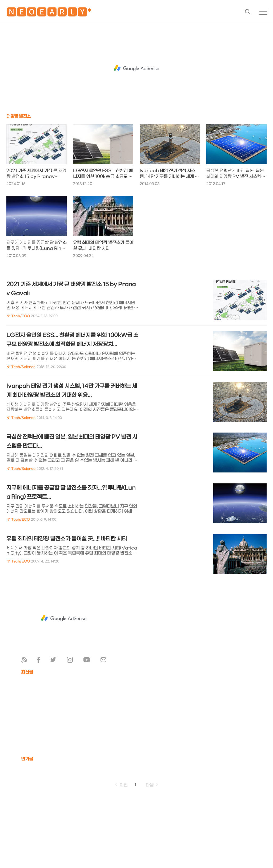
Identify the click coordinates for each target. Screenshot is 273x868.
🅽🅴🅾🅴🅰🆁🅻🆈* (49, 13)
